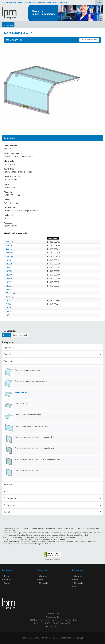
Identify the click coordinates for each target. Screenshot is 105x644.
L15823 (9, 286)
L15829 (9, 264)
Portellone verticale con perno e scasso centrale (35, 437)
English (99, 2)
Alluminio (7, 335)
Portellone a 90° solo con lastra (28, 415)
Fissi (6, 491)
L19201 (9, 289)
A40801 (9, 245)
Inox (15, 335)
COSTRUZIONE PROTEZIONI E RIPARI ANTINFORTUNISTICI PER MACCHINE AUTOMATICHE (35, 2)
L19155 (9, 315)
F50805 (9, 304)
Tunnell (7, 512)
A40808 (9, 253)
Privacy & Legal (78, 638)
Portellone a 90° (22, 403)
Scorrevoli (8, 484)
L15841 (9, 260)
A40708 (9, 256)
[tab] (52, 347)
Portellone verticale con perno (28, 470)
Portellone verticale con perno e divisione (32, 426)
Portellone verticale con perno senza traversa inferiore (38, 459)
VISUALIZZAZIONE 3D (89, 40)
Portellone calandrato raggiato (27, 370)
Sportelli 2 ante (10, 354)
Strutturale (24, 335)
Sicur (75, 586)
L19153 (9, 311)
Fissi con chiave (11, 505)
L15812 (9, 267)
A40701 (9, 249)
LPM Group (8, 579)
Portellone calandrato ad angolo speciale (32, 381)
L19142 (9, 308)
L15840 (9, 275)
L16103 (9, 300)
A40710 (9, 242)
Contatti (6, 583)
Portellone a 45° (22, 392)
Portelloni (8, 361)
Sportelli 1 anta (10, 347)
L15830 (9, 278)
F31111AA (10, 293)
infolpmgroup (53, 626)
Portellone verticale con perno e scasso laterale (35, 448)
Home (6, 576)
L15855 (9, 282)
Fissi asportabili (11, 498)
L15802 (9, 271)
